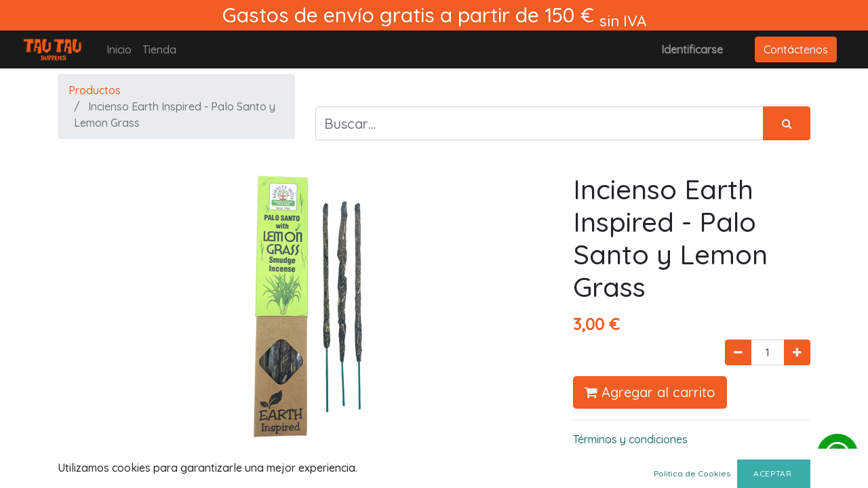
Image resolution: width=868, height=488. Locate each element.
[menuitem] (119, 49)
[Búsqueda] (787, 123)
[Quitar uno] (738, 352)
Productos (95, 90)
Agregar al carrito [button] (650, 392)
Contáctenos (796, 49)
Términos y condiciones (630, 439)
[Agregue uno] (797, 352)
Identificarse (692, 49)
